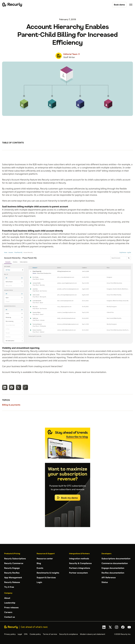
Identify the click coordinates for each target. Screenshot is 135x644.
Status (105, 582)
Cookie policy (35, 634)
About (7, 598)
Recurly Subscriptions (15, 559)
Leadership (10, 603)
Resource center (45, 559)
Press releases (11, 608)
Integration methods (79, 559)
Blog (39, 563)
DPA (26, 634)
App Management (13, 578)
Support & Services (46, 578)
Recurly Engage (12, 568)
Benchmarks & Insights (48, 573)
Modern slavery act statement (93, 634)
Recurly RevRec (12, 573)
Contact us (10, 617)
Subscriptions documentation (116, 559)
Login (39, 582)
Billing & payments (11, 405)
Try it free (9, 587)
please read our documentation (91, 372)
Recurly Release (12, 582)
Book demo (119, 5)
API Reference (109, 578)
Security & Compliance (80, 563)
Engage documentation (113, 568)
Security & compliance (69, 634)
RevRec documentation (113, 573)
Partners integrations (80, 568)
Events (40, 568)
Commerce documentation (115, 563)
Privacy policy (10, 634)
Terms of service (50, 634)
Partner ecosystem (78, 573)
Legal (20, 634)
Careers (8, 612)
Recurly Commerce (14, 563)
